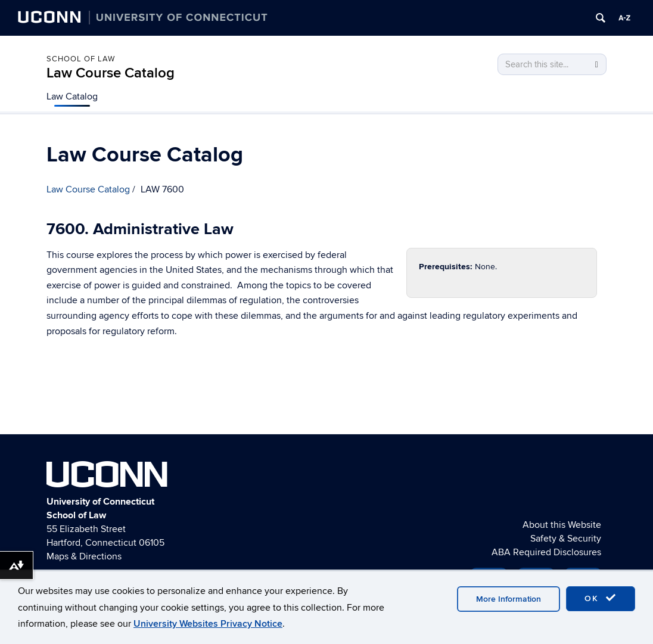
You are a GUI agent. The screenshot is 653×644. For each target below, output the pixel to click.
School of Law (81, 59)
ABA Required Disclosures (546, 552)
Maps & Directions (84, 556)
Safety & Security (566, 539)
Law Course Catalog (111, 73)
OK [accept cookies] (601, 598)
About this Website (562, 525)
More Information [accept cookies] (509, 599)
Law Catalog (72, 97)
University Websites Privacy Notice (208, 624)
